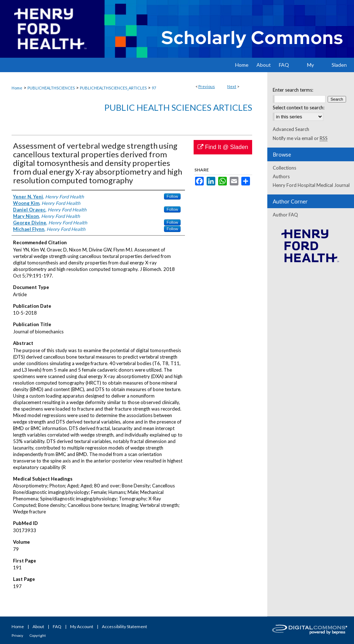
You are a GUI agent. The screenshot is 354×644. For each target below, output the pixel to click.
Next (232, 86)
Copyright (38, 635)
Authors (281, 176)
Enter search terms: (293, 90)
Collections (284, 168)
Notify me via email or (300, 138)
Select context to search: (299, 108)
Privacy (17, 635)
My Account (82, 627)
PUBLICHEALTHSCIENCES (51, 88)
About (38, 627)
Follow (172, 196)
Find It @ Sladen (223, 147)
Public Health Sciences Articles (178, 107)
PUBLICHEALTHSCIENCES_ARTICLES (113, 88)
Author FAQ (285, 215)
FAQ (57, 627)
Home (17, 88)
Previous (207, 86)
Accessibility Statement (124, 627)
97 (154, 88)
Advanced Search (291, 129)
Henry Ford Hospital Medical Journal (311, 185)
